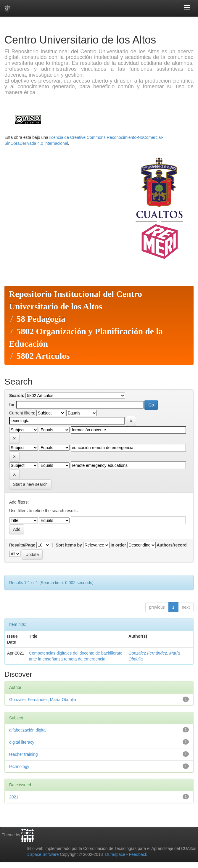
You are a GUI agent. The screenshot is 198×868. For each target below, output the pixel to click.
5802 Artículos (43, 356)
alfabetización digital (28, 730)
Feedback (138, 854)
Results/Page (22, 545)
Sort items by (69, 545)
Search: (17, 396)
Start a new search (30, 484)
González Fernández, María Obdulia (43, 700)
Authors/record (172, 545)
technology (19, 766)
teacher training (24, 754)
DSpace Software (43, 854)
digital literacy (22, 742)
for (12, 405)
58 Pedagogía (41, 319)
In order (118, 545)
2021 (14, 797)
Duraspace (115, 854)
